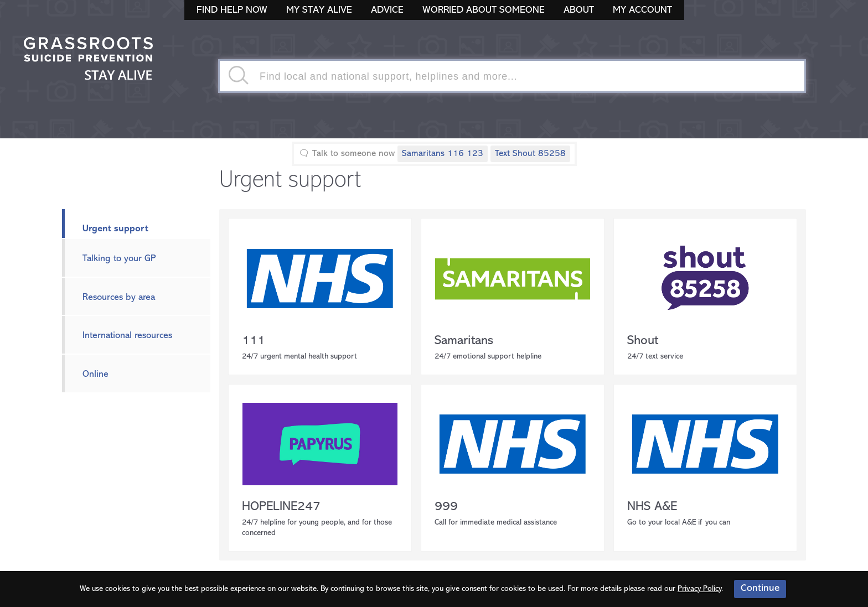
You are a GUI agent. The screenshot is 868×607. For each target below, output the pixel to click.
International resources (127, 336)
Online (95, 374)
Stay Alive (89, 60)
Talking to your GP (119, 259)
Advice (387, 10)
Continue (760, 588)
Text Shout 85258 (530, 154)
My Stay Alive (319, 10)
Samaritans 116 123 (443, 154)
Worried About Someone (484, 10)
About (579, 10)
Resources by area (119, 297)
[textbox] (512, 76)
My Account (642, 10)
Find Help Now (232, 10)
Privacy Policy (699, 589)
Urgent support (115, 229)
